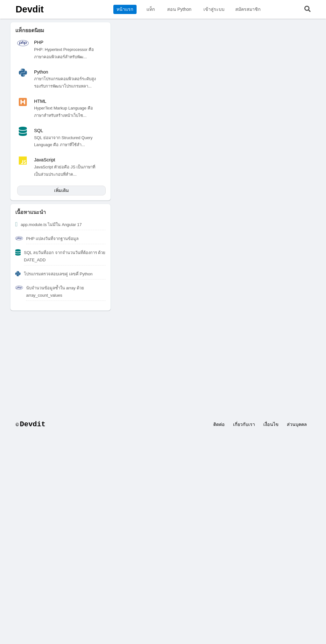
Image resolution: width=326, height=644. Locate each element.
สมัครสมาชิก (248, 9)
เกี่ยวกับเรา (244, 424)
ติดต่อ (219, 424)
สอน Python (179, 9)
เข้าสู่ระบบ (214, 9)
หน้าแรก (125, 9)
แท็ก (151, 9)
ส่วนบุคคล (297, 424)
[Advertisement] (163, 362)
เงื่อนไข (271, 424)
